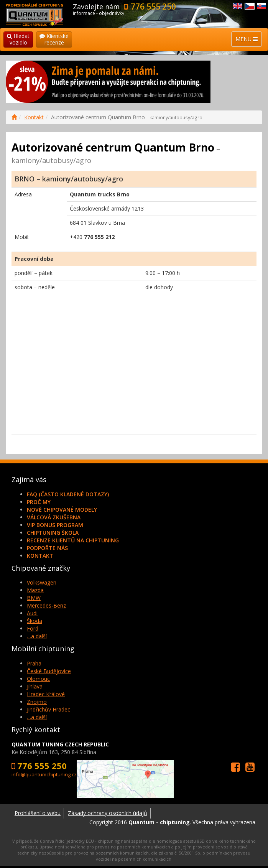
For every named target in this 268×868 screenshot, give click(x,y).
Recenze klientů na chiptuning (73, 540)
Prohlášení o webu (38, 813)
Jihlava (35, 686)
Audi (32, 613)
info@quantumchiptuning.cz (44, 774)
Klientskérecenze (54, 39)
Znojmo (37, 702)
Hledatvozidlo (18, 39)
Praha (34, 663)
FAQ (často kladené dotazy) (68, 494)
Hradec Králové (46, 694)
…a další (37, 636)
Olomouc (38, 679)
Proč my (39, 502)
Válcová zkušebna (54, 517)
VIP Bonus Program (55, 525)
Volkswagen (42, 582)
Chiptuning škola (53, 533)
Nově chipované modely (62, 510)
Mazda (35, 590)
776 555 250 (153, 7)
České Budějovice (49, 671)
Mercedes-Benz (46, 605)
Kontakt (34, 117)
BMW (34, 598)
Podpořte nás (47, 548)
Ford (33, 628)
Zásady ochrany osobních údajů (108, 813)
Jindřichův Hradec (49, 709)
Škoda (35, 621)
